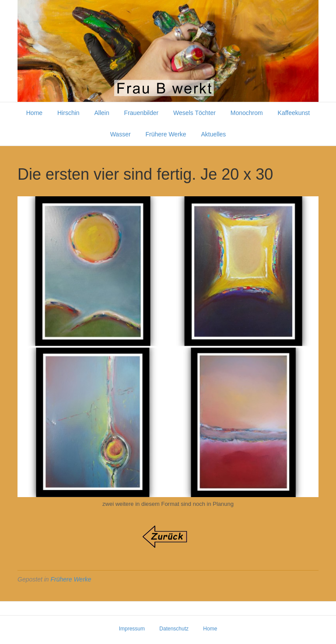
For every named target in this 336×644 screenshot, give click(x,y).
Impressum (132, 629)
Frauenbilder (142, 113)
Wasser (121, 134)
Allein (101, 113)
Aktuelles (214, 134)
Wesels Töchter (194, 113)
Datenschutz (174, 629)
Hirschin (68, 113)
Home (34, 113)
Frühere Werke (166, 134)
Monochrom (247, 113)
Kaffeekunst (294, 113)
